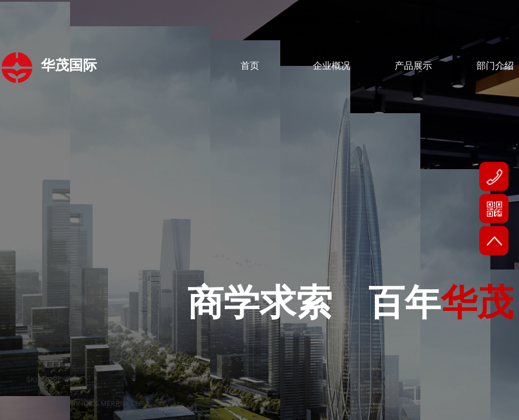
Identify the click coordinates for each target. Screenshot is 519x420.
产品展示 (413, 66)
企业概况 (332, 66)
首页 (250, 66)
